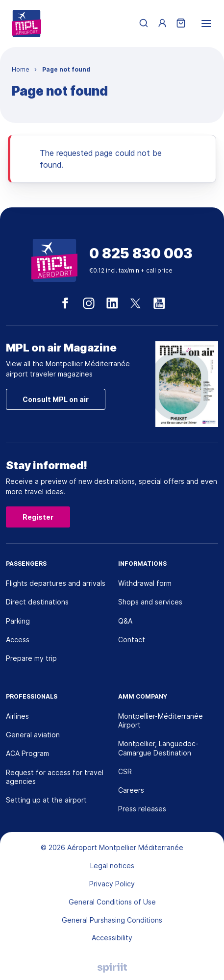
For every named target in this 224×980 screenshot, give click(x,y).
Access (18, 640)
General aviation (33, 735)
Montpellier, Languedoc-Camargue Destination (158, 748)
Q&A (125, 621)
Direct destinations (37, 602)
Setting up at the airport (46, 800)
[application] (199, 955)
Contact (132, 640)
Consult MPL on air (56, 399)
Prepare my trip (31, 658)
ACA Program (27, 753)
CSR (125, 771)
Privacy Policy (112, 884)
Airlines (17, 716)
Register (38, 517)
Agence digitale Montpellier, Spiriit (112, 968)
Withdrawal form (145, 583)
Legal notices (112, 866)
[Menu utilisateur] (162, 24)
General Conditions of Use (112, 902)
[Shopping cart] (181, 24)
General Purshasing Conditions (112, 920)
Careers (131, 790)
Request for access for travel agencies (55, 777)
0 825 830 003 (141, 254)
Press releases (142, 809)
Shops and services (150, 602)
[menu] (206, 24)
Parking (18, 621)
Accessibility (112, 938)
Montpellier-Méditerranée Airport (161, 720)
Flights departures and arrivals (56, 583)
